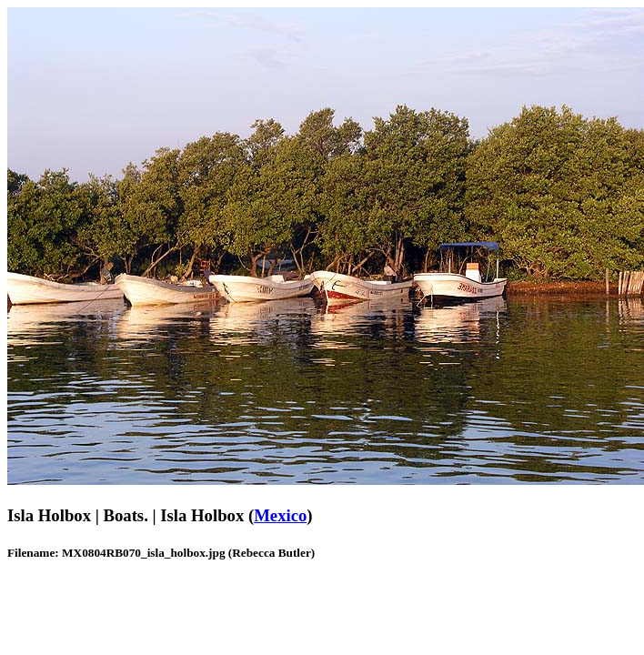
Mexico (280, 515)
